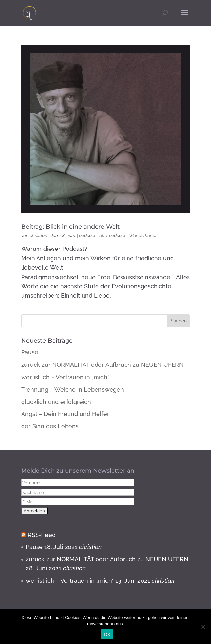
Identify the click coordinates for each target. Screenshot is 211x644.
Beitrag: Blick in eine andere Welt (70, 227)
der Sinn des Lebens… (51, 426)
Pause (30, 352)
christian (38, 236)
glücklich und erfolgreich (56, 402)
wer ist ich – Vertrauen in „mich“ (65, 377)
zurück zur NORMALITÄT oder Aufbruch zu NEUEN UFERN (102, 365)
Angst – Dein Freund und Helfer (65, 414)
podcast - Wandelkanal (133, 236)
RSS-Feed (42, 535)
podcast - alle (93, 236)
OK (107, 634)
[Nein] (203, 627)
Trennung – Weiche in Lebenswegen (73, 389)
